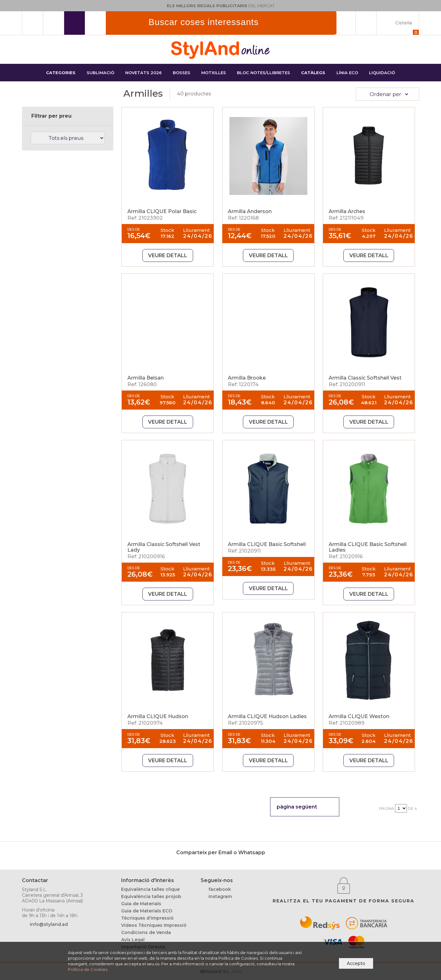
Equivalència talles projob (151, 896)
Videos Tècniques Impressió (154, 925)
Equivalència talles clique (150, 889)
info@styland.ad (49, 924)
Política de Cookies (88, 969)
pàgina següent (297, 807)
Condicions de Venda (146, 932)
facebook (220, 889)
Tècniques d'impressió (147, 918)
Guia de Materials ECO (147, 911)
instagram (220, 896)
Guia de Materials (141, 904)
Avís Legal (133, 940)
